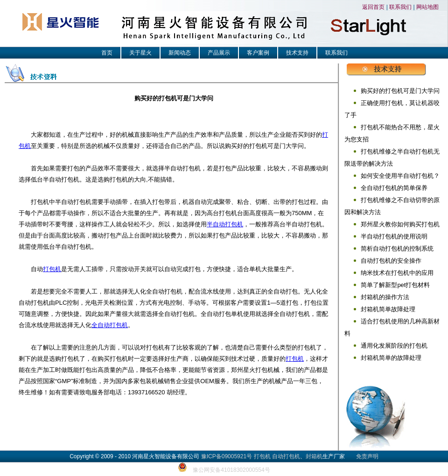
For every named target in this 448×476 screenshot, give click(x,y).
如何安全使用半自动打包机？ (400, 176)
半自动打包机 (225, 224)
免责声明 (367, 456)
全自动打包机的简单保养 (394, 188)
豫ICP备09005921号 (227, 456)
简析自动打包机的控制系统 (397, 248)
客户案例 (258, 53)
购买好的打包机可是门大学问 (400, 91)
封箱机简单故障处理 (388, 309)
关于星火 (140, 53)
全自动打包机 (110, 325)
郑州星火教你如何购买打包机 (400, 224)
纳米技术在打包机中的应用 (397, 273)
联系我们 (400, 7)
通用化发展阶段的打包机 (394, 346)
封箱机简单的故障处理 (391, 358)
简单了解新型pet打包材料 (395, 285)
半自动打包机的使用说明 (394, 236)
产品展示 (219, 53)
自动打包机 (286, 456)
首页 (107, 53)
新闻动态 (180, 53)
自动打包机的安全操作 (391, 261)
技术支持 (297, 53)
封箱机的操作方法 (385, 297)
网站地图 (427, 7)
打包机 (52, 269)
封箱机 (314, 456)
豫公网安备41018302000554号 (231, 470)
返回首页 (373, 7)
